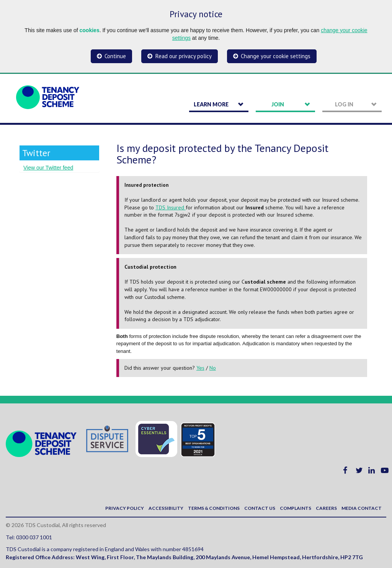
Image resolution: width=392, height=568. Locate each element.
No (213, 368)
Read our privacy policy (184, 56)
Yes (200, 368)
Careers (326, 508)
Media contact (362, 508)
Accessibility (166, 508)
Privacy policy (125, 508)
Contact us (260, 508)
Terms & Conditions (214, 508)
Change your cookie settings (276, 56)
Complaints (296, 508)
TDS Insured (171, 207)
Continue (115, 56)
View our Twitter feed (48, 168)
